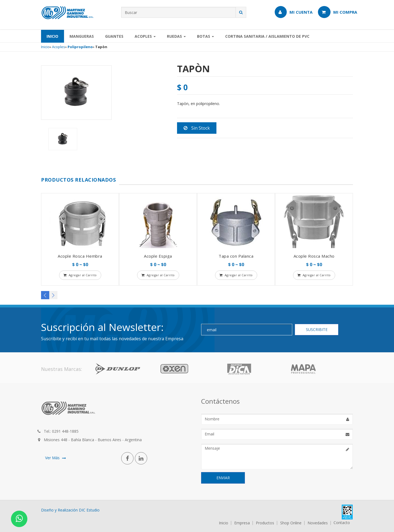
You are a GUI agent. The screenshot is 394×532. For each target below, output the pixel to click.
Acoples (59, 47)
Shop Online (291, 523)
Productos (265, 523)
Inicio (52, 36)
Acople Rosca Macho (314, 256)
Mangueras (82, 36)
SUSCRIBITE (317, 329)
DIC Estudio (89, 510)
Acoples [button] (145, 36)
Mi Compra (337, 12)
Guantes (114, 36)
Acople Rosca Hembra (80, 256)
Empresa (242, 523)
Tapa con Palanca (236, 256)
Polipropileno (80, 47)
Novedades (318, 523)
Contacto (342, 523)
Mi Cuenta (294, 12)
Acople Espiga (158, 256)
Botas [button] (205, 36)
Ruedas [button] (176, 36)
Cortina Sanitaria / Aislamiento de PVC (267, 36)
